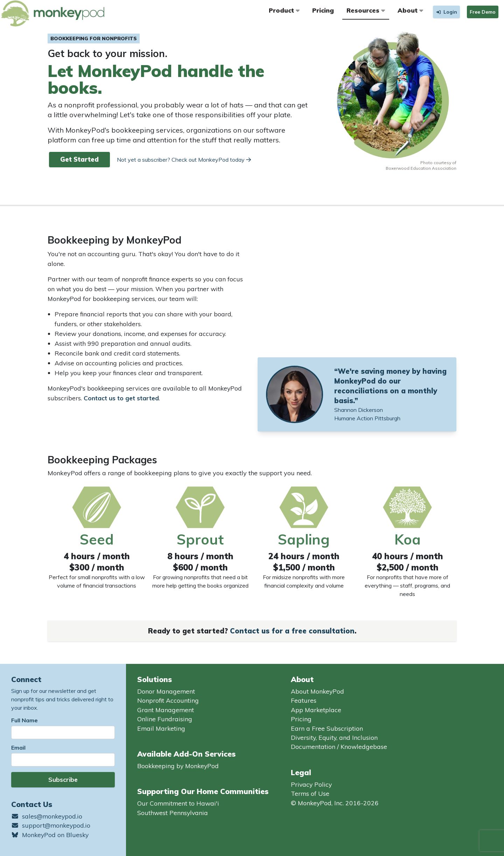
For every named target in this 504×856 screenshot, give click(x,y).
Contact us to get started (121, 398)
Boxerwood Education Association (421, 168)
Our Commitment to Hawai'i (178, 803)
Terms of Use (310, 793)
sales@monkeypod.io (47, 816)
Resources (366, 10)
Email (18, 748)
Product (284, 10)
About (410, 10)
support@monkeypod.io (51, 825)
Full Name (24, 720)
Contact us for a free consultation (292, 631)
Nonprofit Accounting (168, 700)
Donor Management (166, 691)
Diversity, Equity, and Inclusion (334, 737)
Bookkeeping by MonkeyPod (178, 766)
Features (304, 700)
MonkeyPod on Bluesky (50, 835)
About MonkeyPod (317, 691)
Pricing (323, 10)
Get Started (79, 159)
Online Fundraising (165, 719)
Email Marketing (161, 728)
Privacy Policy (311, 784)
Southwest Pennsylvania (173, 813)
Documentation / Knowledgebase (339, 746)
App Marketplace (316, 710)
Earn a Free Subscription (327, 728)
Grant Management (166, 710)
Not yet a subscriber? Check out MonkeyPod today (184, 160)
